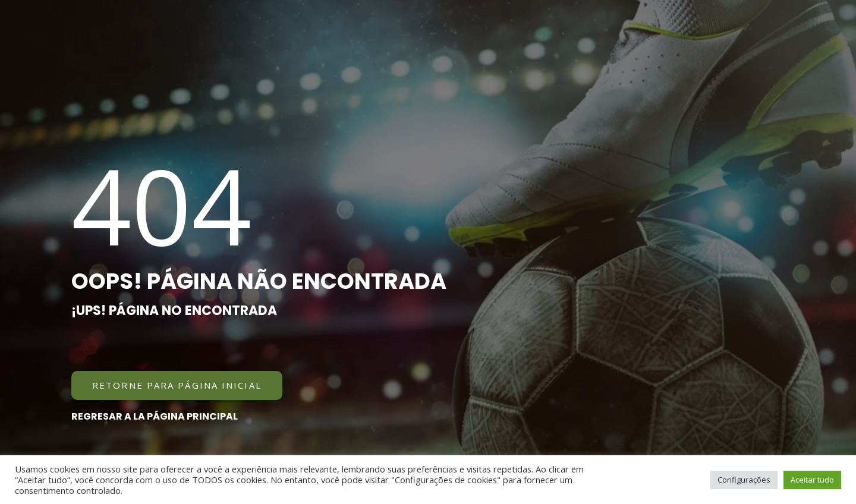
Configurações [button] (744, 480)
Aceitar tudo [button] (812, 480)
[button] (177, 385)
